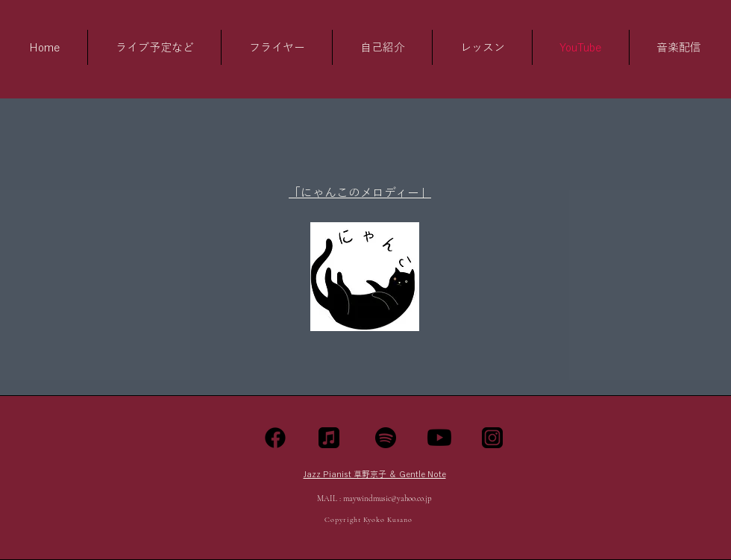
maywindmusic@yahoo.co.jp (388, 498)
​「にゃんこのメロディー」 (360, 192)
